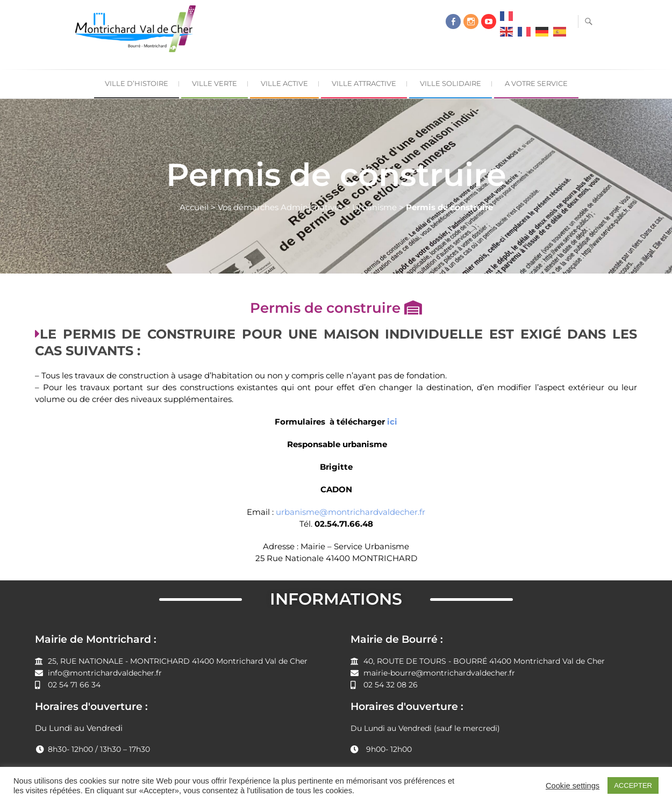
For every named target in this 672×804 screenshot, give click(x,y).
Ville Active (284, 83)
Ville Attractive (364, 83)
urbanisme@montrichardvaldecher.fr (351, 512)
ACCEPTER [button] (633, 785)
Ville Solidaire (451, 83)
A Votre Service (536, 83)
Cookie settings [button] (573, 786)
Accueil (194, 207)
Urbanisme (374, 207)
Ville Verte (215, 83)
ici (392, 422)
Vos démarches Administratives (280, 207)
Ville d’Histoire (137, 83)
